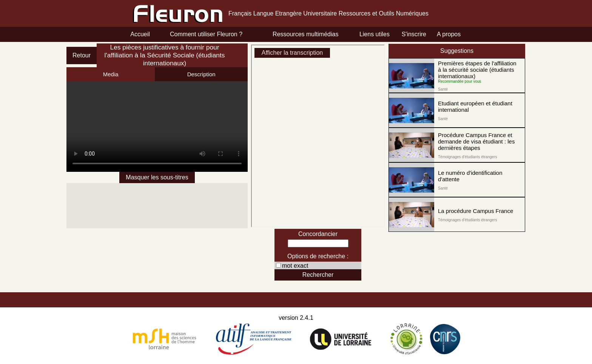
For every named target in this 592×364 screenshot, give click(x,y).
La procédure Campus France (476, 211)
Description (201, 74)
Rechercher (318, 275)
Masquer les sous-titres (157, 177)
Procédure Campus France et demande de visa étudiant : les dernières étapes (476, 141)
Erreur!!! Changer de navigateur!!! (157, 126)
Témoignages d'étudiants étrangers (467, 157)
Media (111, 74)
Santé (443, 89)
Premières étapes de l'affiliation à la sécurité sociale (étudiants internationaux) (477, 70)
